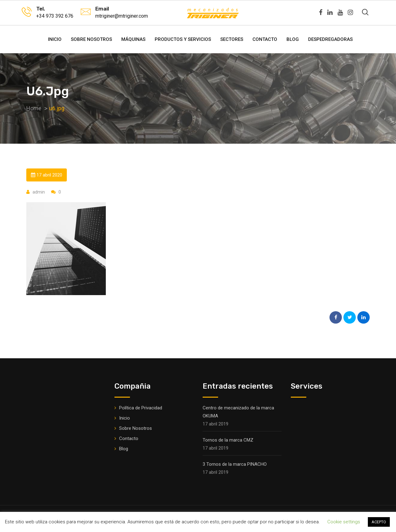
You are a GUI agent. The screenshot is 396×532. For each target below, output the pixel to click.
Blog (293, 39)
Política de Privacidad (141, 408)
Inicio (55, 39)
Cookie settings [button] (344, 522)
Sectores (232, 39)
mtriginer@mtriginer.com (122, 16)
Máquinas (133, 39)
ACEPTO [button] (379, 522)
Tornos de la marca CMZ (228, 440)
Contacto (265, 39)
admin (39, 192)
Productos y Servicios (183, 39)
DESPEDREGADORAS (330, 39)
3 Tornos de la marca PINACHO (235, 464)
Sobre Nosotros (91, 39)
